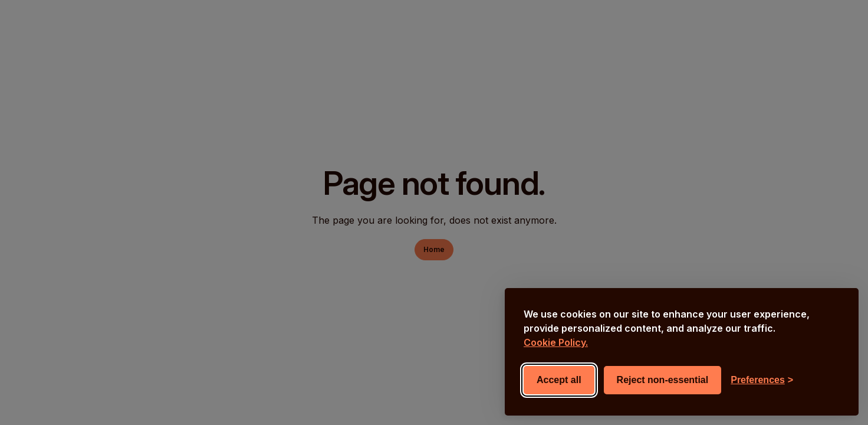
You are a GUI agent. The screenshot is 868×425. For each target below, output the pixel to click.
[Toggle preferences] (762, 380)
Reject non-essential (663, 380)
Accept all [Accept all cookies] (559, 380)
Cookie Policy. (556, 342)
